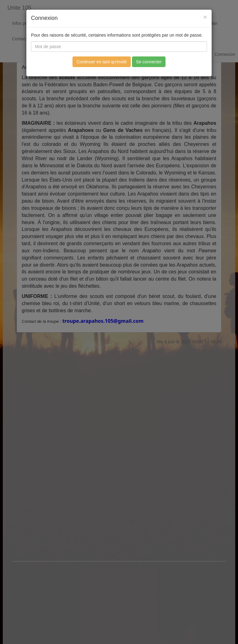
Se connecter (149, 62)
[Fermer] (205, 17)
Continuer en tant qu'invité (102, 62)
